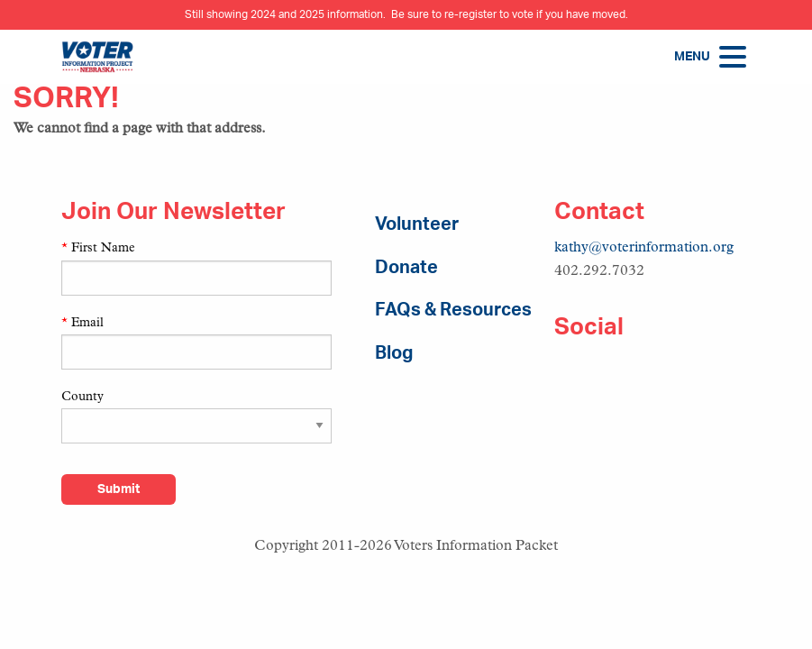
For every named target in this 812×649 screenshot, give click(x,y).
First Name (98, 248)
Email (82, 323)
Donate (406, 268)
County (82, 397)
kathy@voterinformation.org (644, 248)
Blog (394, 353)
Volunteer (417, 224)
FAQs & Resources (453, 310)
